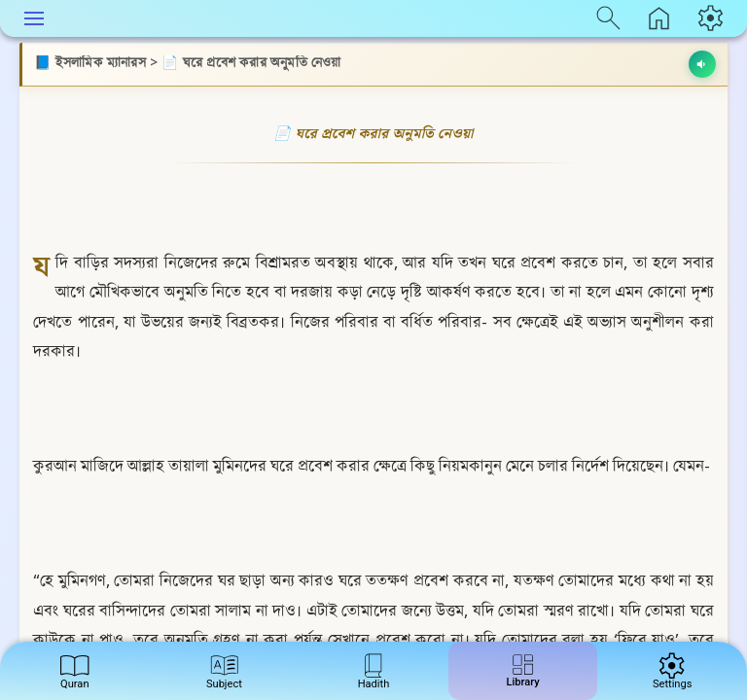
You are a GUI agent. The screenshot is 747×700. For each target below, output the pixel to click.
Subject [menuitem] (224, 669)
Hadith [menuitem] (373, 669)
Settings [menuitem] (672, 669)
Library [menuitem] (523, 668)
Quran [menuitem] (74, 669)
